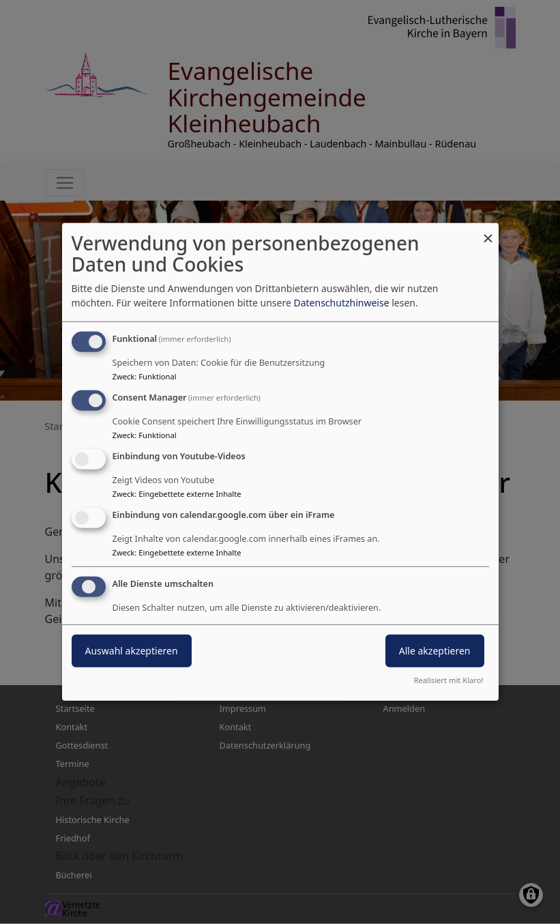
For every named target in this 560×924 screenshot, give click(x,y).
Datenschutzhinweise (341, 303)
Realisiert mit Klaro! (449, 680)
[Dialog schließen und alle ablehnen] (488, 232)
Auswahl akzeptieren (132, 650)
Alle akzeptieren (435, 650)
